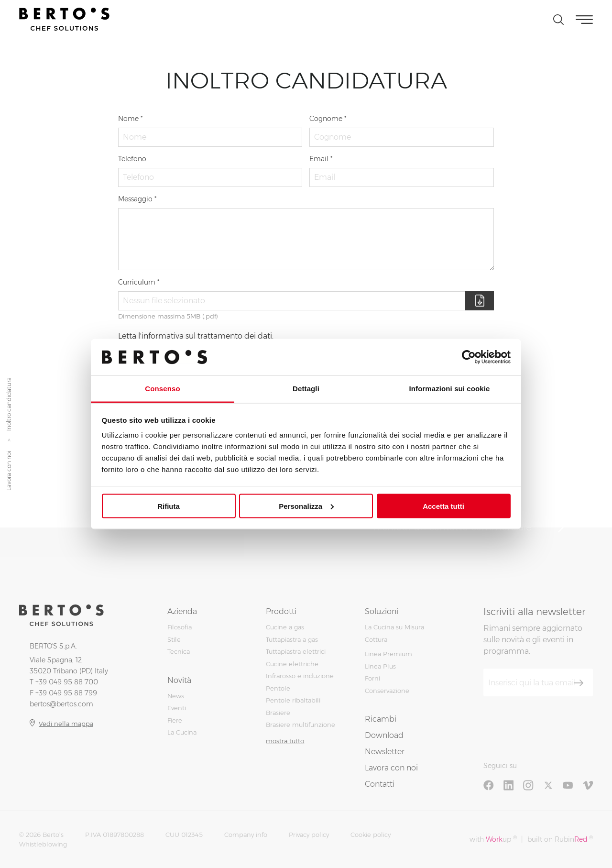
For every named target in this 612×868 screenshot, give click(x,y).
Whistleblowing (43, 844)
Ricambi (381, 719)
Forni (372, 678)
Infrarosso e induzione (300, 676)
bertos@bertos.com (61, 704)
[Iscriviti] (579, 683)
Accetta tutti (443, 506)
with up (493, 839)
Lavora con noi (9, 471)
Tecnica (179, 651)
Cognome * (328, 119)
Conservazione (387, 691)
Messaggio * (137, 199)
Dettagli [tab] (306, 389)
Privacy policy (309, 835)
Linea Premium (388, 654)
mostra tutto (285, 741)
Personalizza (306, 506)
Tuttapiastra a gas (292, 639)
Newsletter (385, 752)
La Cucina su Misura (394, 627)
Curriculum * (139, 282)
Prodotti (281, 611)
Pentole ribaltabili (293, 700)
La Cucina (182, 732)
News (176, 696)
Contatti (380, 784)
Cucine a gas (285, 627)
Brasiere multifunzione (301, 725)
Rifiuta (169, 506)
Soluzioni (382, 611)
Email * (321, 159)
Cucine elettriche (292, 664)
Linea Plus (380, 666)
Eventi (177, 708)
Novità (179, 680)
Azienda (182, 611)
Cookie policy (371, 835)
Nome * (131, 119)
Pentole (278, 688)
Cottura (376, 639)
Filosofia (180, 627)
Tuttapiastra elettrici (296, 651)
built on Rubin (560, 839)
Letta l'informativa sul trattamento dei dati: (196, 336)
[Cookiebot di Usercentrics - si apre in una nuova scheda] (469, 357)
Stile (174, 639)
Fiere (175, 720)
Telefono (132, 159)
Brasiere (278, 713)
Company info (246, 835)
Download (384, 735)
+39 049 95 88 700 (67, 682)
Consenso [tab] (162, 389)
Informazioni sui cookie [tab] (450, 389)
